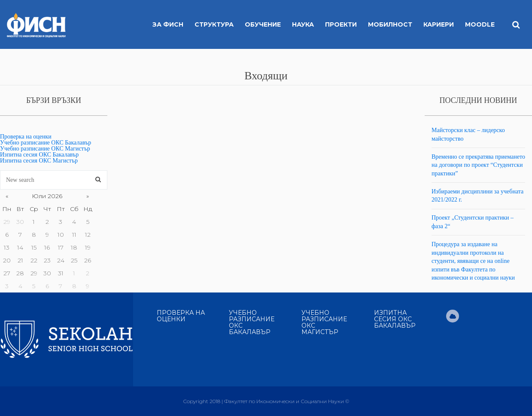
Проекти (341, 24)
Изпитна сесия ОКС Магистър (39, 161)
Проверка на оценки (26, 137)
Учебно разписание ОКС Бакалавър (46, 143)
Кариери (439, 24)
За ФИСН (168, 24)
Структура (214, 24)
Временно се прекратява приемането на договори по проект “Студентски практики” (478, 165)
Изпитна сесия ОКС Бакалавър (39, 155)
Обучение (263, 24)
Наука (303, 24)
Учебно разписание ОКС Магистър (45, 149)
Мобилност (390, 24)
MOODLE (480, 24)
